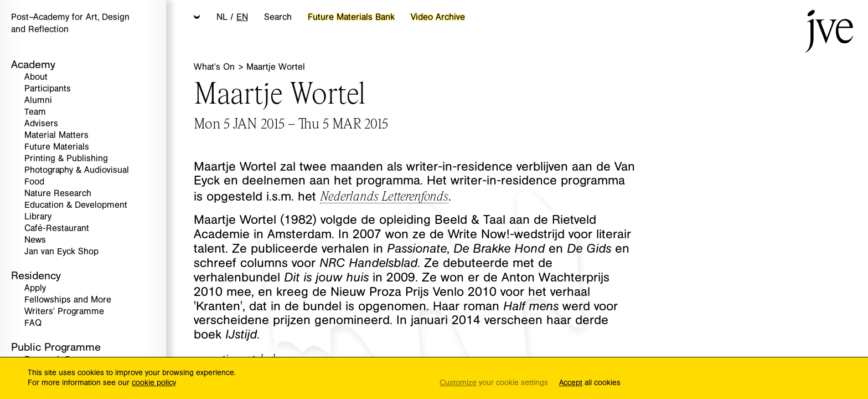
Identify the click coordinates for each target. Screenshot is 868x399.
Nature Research (58, 194)
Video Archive (438, 17)
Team (35, 112)
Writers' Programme (64, 312)
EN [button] (242, 17)
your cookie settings (494, 383)
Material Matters (56, 135)
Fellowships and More (68, 300)
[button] (197, 18)
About (36, 77)
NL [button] (222, 17)
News (35, 240)
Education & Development (76, 205)
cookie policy (154, 383)
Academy (33, 65)
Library (38, 217)
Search (278, 17)
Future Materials (57, 147)
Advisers (41, 124)
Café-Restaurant (57, 229)
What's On (216, 67)
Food (34, 182)
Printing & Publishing (66, 159)
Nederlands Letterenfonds (384, 195)
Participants (48, 89)
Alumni (38, 101)
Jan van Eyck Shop (61, 252)
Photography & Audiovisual (77, 170)
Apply (35, 288)
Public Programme (56, 347)
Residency (36, 276)
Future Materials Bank (351, 17)
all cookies (590, 383)
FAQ (33, 323)
